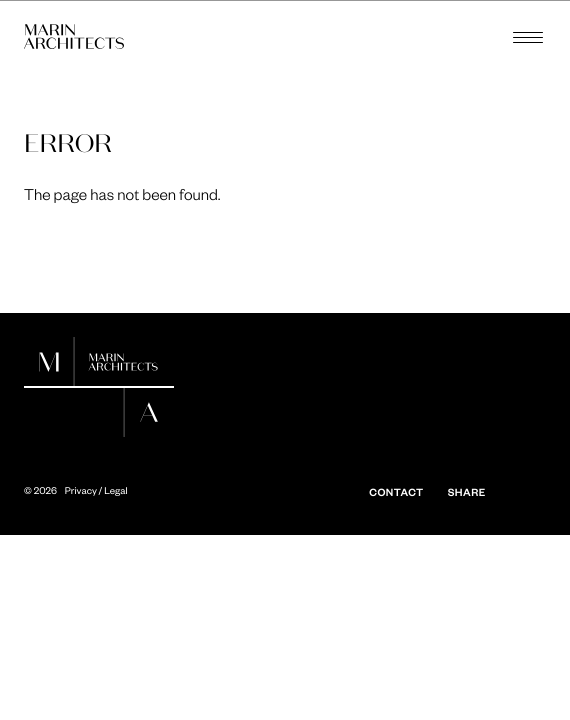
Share (467, 492)
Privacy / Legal (96, 491)
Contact (396, 492)
